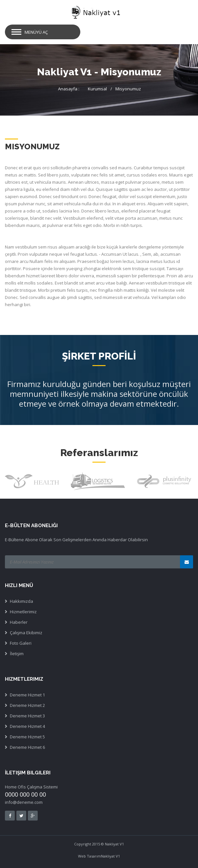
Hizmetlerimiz (23, 612)
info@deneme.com (24, 802)
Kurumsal (97, 89)
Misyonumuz (128, 89)
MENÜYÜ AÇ (36, 32)
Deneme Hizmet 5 (27, 737)
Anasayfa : (69, 89)
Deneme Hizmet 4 (27, 726)
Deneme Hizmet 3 (27, 716)
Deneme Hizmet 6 (27, 747)
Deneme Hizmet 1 (27, 695)
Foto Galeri (21, 643)
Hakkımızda (21, 601)
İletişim (17, 654)
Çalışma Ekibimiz (26, 633)
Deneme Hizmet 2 (27, 705)
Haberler (19, 622)
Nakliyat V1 (110, 856)
